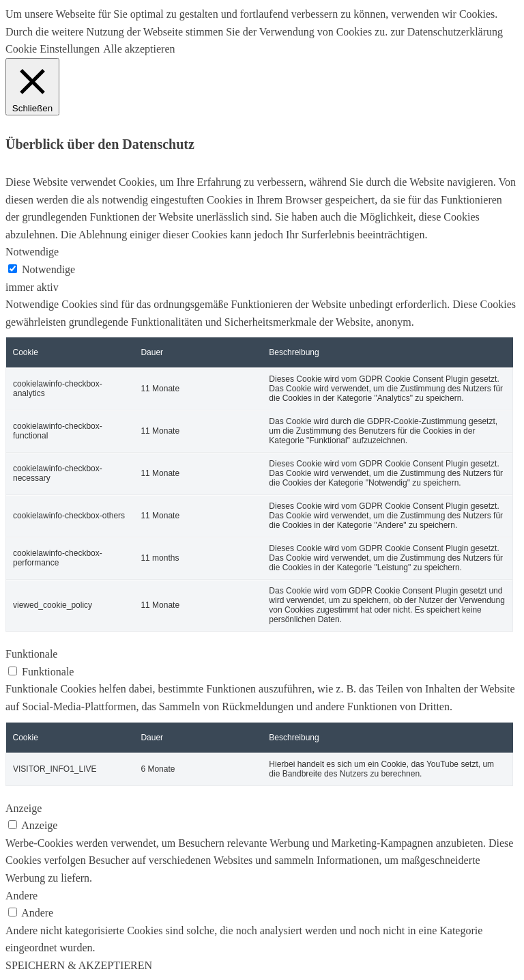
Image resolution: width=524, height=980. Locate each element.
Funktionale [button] (31, 654)
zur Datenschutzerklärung (445, 32)
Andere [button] (21, 896)
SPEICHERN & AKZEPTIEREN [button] (79, 965)
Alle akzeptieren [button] (139, 49)
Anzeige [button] (24, 808)
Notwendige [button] (32, 252)
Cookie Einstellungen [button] (53, 49)
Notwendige (48, 269)
